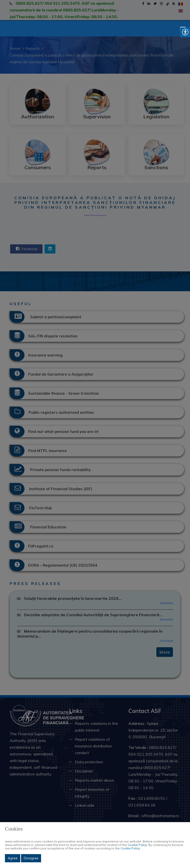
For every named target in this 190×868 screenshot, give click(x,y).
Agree (13, 858)
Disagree (31, 858)
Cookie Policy (137, 845)
